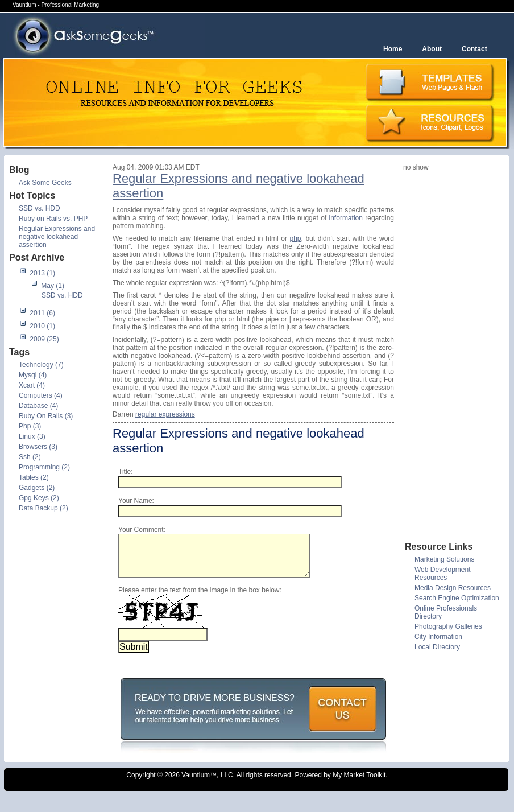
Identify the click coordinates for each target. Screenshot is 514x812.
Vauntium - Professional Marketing (56, 5)
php (296, 238)
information (346, 218)
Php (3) (30, 426)
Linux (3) (32, 436)
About (432, 49)
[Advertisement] (449, 356)
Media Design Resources (453, 588)
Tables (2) (34, 477)
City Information (438, 637)
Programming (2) (44, 467)
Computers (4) (41, 395)
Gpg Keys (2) (39, 498)
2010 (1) (42, 326)
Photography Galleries (448, 626)
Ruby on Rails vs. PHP (53, 219)
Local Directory (437, 647)
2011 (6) (42, 313)
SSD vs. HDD (40, 208)
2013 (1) (42, 273)
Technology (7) (41, 365)
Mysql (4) (33, 375)
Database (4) (38, 406)
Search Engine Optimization (457, 598)
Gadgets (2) (37, 488)
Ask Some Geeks (45, 183)
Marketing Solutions (444, 559)
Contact (474, 49)
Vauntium (196, 784)
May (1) (53, 286)
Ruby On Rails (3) (46, 416)
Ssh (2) (30, 457)
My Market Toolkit (359, 784)
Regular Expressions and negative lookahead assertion (57, 237)
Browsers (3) (38, 447)
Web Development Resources (443, 574)
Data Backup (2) (43, 508)
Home (393, 49)
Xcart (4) (32, 385)
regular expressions (165, 414)
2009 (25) (44, 339)
